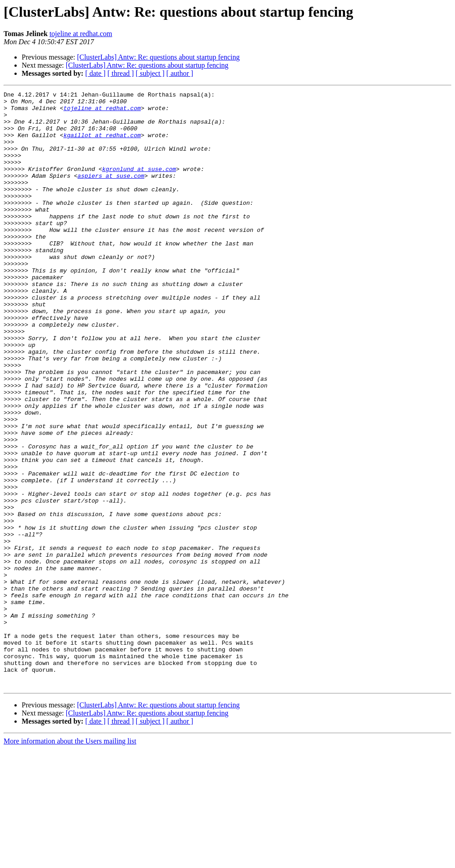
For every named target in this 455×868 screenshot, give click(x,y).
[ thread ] (121, 73)
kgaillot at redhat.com (102, 144)
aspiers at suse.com (111, 193)
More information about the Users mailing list (70, 860)
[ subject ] (150, 73)
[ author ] (180, 73)
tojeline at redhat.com (81, 34)
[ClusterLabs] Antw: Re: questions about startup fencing (159, 57)
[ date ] (95, 73)
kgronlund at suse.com (139, 185)
